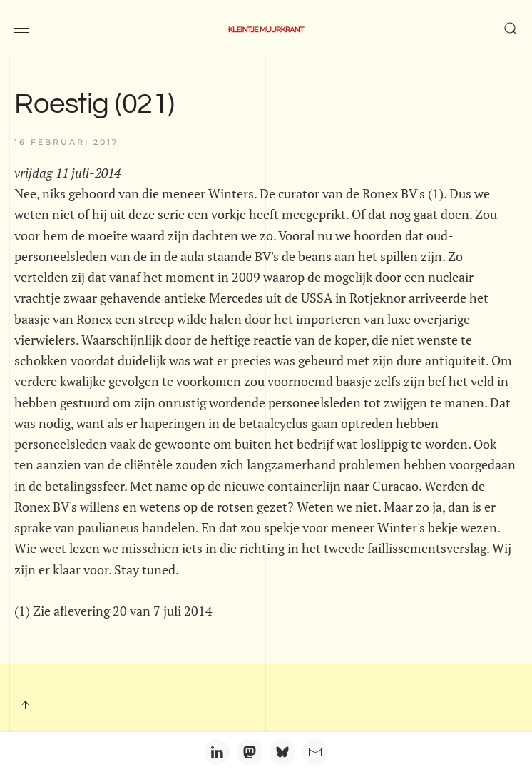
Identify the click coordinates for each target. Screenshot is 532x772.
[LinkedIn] (217, 752)
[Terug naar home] (266, 29)
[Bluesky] (282, 752)
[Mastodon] (250, 752)
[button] (21, 29)
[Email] (315, 752)
